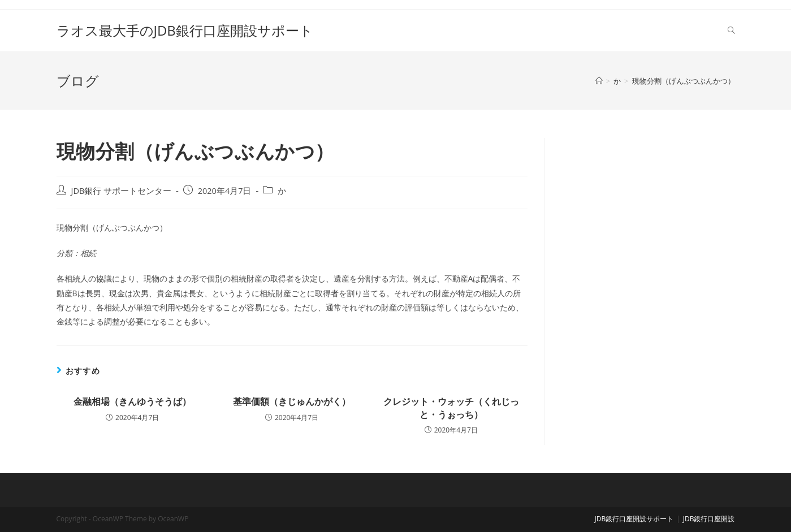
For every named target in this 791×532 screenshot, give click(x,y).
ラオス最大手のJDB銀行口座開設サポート (185, 30)
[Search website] (731, 31)
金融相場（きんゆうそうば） (132, 401)
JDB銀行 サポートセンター (122, 191)
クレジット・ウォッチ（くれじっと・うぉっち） (451, 408)
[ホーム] (599, 81)
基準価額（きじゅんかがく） (292, 401)
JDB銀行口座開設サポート (634, 519)
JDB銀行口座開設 (709, 519)
